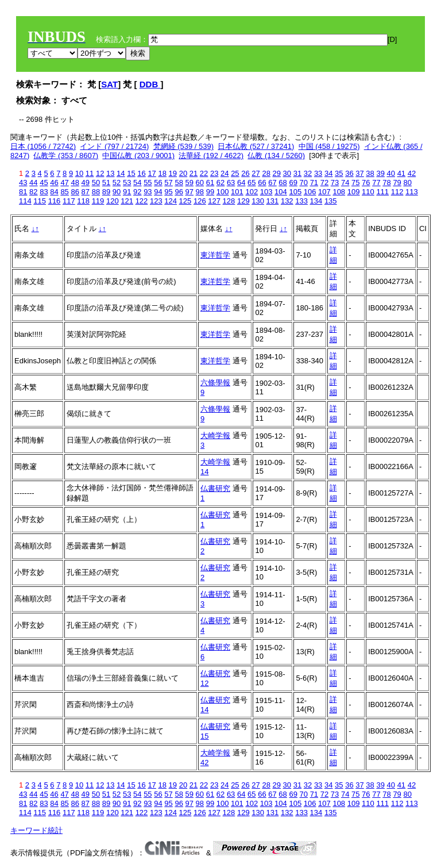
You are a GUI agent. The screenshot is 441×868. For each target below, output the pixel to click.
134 (316, 201)
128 (229, 201)
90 (117, 192)
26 (245, 173)
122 (142, 201)
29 (277, 173)
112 (397, 192)
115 (40, 201)
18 (162, 173)
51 (106, 183)
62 (220, 183)
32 (308, 173)
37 (359, 173)
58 (179, 183)
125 (185, 201)
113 (412, 192)
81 (23, 192)
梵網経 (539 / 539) (184, 146)
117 (69, 201)
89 (106, 192)
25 (235, 173)
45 (44, 183)
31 (297, 173)
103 (266, 192)
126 (200, 201)
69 (293, 183)
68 (283, 183)
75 (355, 183)
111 (382, 192)
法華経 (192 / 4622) (211, 155)
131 (273, 201)
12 (100, 173)
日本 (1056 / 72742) (43, 146)
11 (90, 173)
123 (156, 201)
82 (33, 192)
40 (391, 173)
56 (158, 183)
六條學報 (215, 383)
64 (241, 183)
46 (54, 183)
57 (168, 183)
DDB (150, 84)
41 (401, 173)
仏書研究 (215, 488)
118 (83, 201)
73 (335, 183)
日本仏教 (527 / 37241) (256, 146)
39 (380, 173)
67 (272, 183)
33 (318, 173)
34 (328, 173)
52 (117, 183)
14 (121, 173)
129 (243, 201)
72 (324, 183)
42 (412, 173)
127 (214, 201)
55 (148, 183)
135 (331, 201)
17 (152, 173)
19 (173, 173)
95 (168, 192)
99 (210, 192)
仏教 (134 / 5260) (276, 155)
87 (86, 192)
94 (158, 192)
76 (366, 183)
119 (98, 201)
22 (204, 173)
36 (349, 173)
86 (75, 192)
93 (148, 192)
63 (231, 183)
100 (223, 192)
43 (23, 183)
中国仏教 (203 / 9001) (138, 155)
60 (200, 183)
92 (137, 192)
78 (386, 183)
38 (370, 173)
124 (171, 201)
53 (127, 183)
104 (281, 192)
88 (96, 192)
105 (295, 192)
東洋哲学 (215, 255)
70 (304, 183)
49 (86, 183)
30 (287, 173)
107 (324, 192)
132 (287, 201)
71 (314, 183)
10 (79, 173)
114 (25, 201)
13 (110, 173)
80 (407, 183)
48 (75, 183)
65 (252, 183)
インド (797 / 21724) (114, 146)
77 (376, 183)
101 (237, 192)
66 (262, 183)
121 (127, 201)
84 (54, 192)
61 (210, 183)
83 (44, 192)
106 (310, 192)
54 (137, 183)
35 (339, 173)
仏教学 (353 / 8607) (66, 155)
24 (225, 173)
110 (368, 192)
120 (113, 201)
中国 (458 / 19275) (329, 146)
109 (354, 192)
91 (127, 192)
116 (55, 201)
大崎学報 (215, 435)
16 (141, 173)
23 (214, 173)
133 (301, 201)
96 (179, 192)
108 (339, 192)
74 (345, 183)
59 (189, 183)
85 (64, 192)
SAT (109, 84)
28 (266, 173)
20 (183, 173)
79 (397, 183)
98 (200, 192)
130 (258, 201)
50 (96, 183)
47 (64, 183)
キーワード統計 (36, 830)
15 (131, 173)
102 (252, 192)
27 (256, 173)
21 (194, 173)
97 (189, 192)
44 (33, 183)
